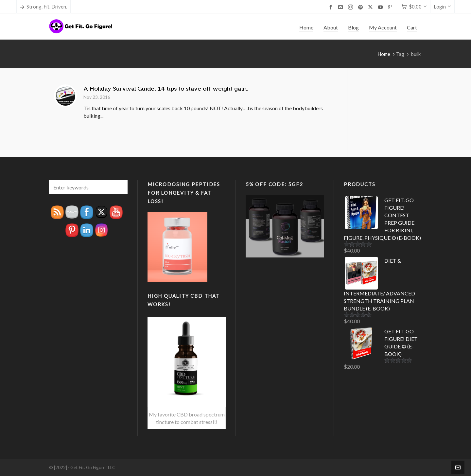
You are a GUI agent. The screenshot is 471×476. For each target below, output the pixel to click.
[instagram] (351, 7)
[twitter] (371, 7)
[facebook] (332, 7)
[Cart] (414, 7)
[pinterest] (361, 7)
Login (442, 7)
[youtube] (381, 7)
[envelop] (341, 7)
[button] (119, 187)
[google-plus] (391, 7)
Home (384, 54)
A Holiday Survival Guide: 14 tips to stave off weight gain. (166, 89)
